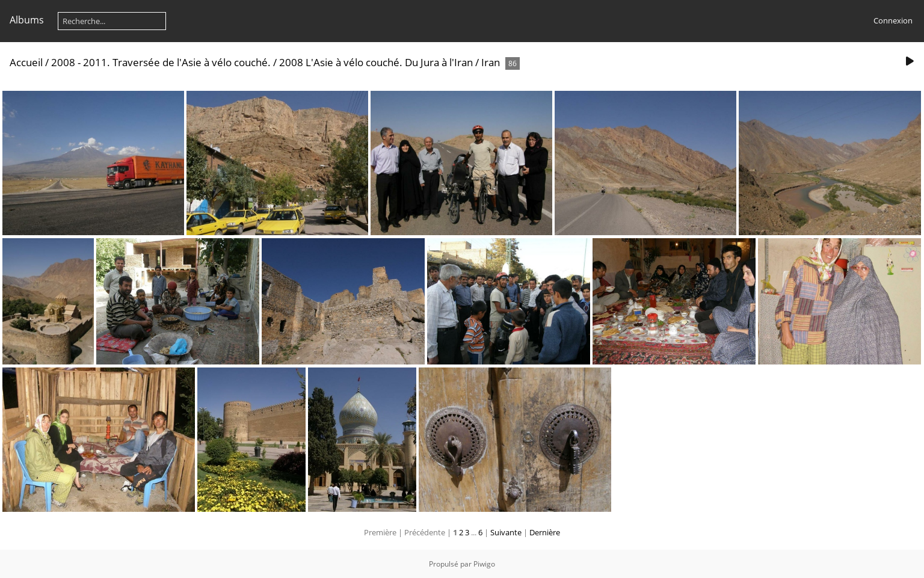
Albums (27, 20)
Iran (491, 62)
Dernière (545, 532)
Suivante (506, 532)
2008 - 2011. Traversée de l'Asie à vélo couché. (162, 62)
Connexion (893, 20)
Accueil (26, 62)
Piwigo (484, 564)
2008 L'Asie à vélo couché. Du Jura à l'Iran (376, 62)
